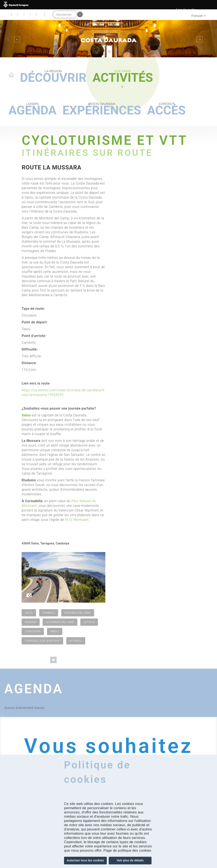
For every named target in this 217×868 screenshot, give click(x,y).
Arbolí (55, 631)
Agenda (32, 110)
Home (11, 75)
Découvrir (53, 77)
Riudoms (31, 622)
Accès (166, 110)
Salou (29, 613)
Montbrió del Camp (78, 613)
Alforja (89, 622)
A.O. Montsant (77, 520)
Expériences (102, 110)
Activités (123, 77)
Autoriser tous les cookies (85, 860)
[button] (16, 39)
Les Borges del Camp (60, 622)
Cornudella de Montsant (42, 641)
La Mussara (33, 631)
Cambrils (49, 613)
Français (199, 16)
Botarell (76, 641)
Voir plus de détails (130, 860)
